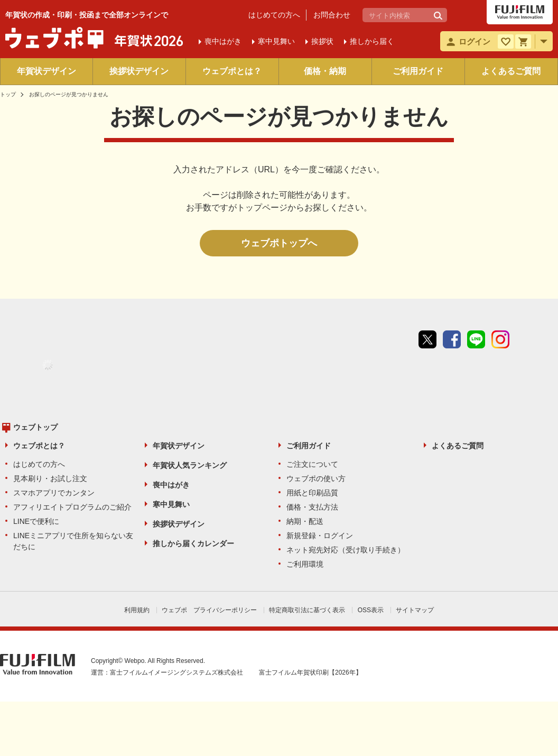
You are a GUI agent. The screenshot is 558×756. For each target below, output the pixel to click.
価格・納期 (325, 71)
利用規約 (137, 610)
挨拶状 (322, 41)
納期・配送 (305, 521)
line (476, 339)
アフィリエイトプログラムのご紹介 (72, 507)
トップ (8, 94)
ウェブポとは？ (232, 71)
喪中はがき (171, 485)
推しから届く (372, 41)
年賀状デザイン (46, 71)
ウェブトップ (35, 427)
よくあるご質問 (511, 71)
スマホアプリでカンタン (54, 493)
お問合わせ (332, 15)
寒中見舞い (171, 504)
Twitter (427, 339)
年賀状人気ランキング (190, 465)
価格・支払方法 (312, 507)
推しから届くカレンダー (193, 543)
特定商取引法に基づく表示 (307, 610)
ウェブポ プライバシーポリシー (209, 610)
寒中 (276, 41)
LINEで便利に (36, 521)
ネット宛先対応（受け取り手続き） (346, 550)
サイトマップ (415, 610)
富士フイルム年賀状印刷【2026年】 (310, 672)
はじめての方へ (274, 15)
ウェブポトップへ (279, 243)
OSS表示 (371, 610)
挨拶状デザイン (139, 71)
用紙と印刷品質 (312, 493)
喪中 (223, 41)
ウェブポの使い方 (316, 478)
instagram (500, 339)
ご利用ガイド (418, 71)
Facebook (452, 339)
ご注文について (312, 464)
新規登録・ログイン (320, 536)
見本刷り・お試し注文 (50, 478)
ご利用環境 (305, 564)
